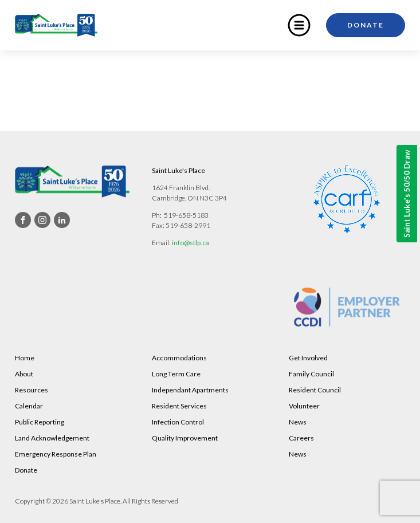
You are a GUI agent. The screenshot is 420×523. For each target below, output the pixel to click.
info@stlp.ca (191, 243)
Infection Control (178, 422)
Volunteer (304, 406)
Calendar (29, 406)
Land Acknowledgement (52, 438)
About (24, 374)
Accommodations (179, 358)
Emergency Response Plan (56, 454)
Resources (32, 390)
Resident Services (179, 406)
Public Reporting (40, 422)
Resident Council (315, 390)
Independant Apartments (190, 390)
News (298, 422)
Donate (366, 25)
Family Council (311, 374)
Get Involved (308, 358)
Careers (301, 438)
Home (25, 358)
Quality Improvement (185, 438)
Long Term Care (176, 374)
